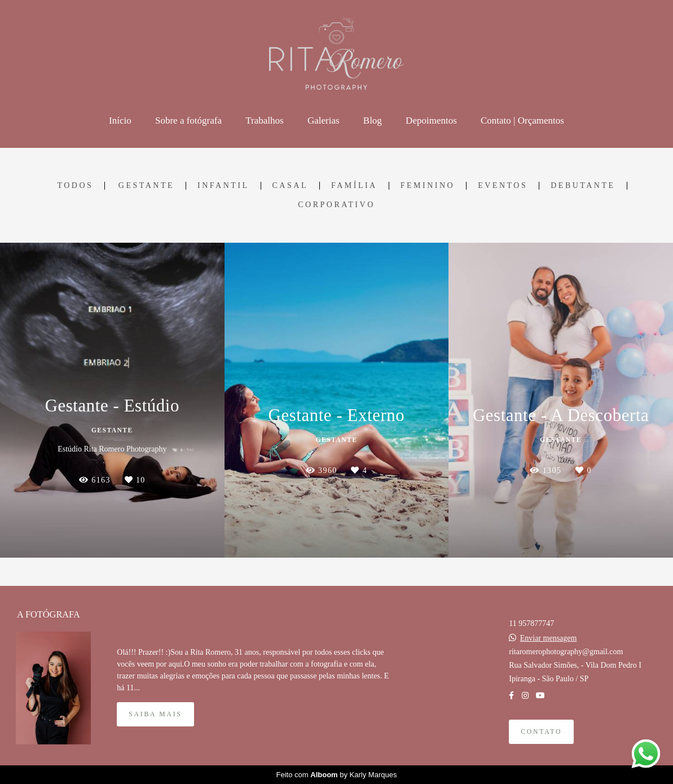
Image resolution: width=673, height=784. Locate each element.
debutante (583, 186)
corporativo (336, 205)
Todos (75, 186)
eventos (503, 186)
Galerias (324, 121)
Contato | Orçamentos (522, 121)
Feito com (337, 775)
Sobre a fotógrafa (188, 121)
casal (290, 186)
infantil (223, 186)
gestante (146, 186)
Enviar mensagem (549, 638)
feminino (428, 186)
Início (120, 121)
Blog (373, 121)
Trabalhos (264, 121)
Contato (541, 732)
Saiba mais (155, 714)
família (354, 186)
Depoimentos (431, 121)
